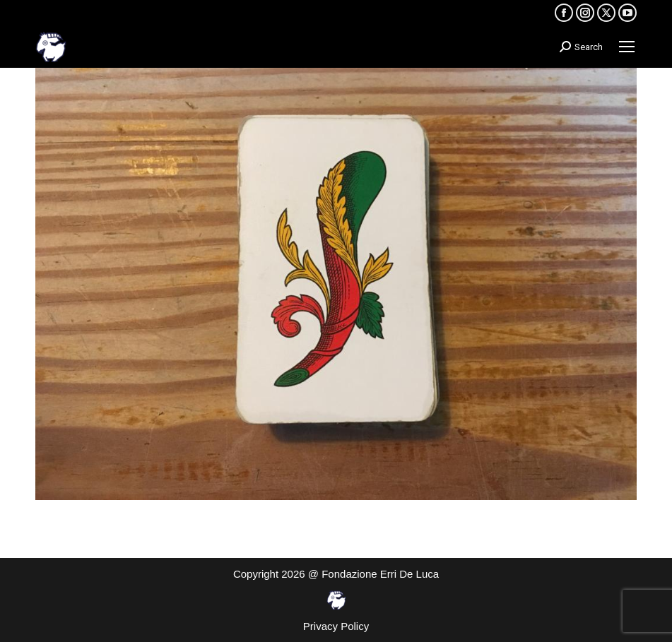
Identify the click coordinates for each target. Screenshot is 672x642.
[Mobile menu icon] (627, 47)
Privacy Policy (336, 626)
